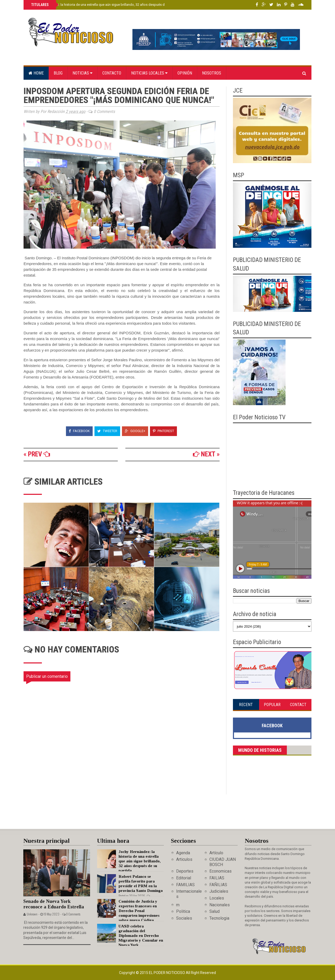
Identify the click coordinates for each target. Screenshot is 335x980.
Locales (217, 898)
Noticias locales (149, 73)
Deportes (185, 871)
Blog (58, 73)
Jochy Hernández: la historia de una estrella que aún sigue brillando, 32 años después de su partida (106, 5)
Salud (214, 911)
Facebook (79, 431)
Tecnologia (219, 918)
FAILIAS (217, 878)
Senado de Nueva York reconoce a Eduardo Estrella (54, 904)
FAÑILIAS (218, 885)
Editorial (184, 878)
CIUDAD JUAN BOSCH (223, 862)
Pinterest (163, 431)
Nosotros (212, 73)
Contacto (112, 73)
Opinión (185, 73)
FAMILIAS (185, 885)
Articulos (184, 859)
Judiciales (219, 891)
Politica (183, 911)
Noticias (82, 73)
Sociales (184, 918)
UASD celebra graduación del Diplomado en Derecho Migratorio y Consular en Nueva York (141, 936)
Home (36, 73)
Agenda (183, 853)
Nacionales (220, 905)
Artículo (216, 853)
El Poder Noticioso (167, 973)
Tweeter (107, 431)
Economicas (220, 871)
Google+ (135, 431)
